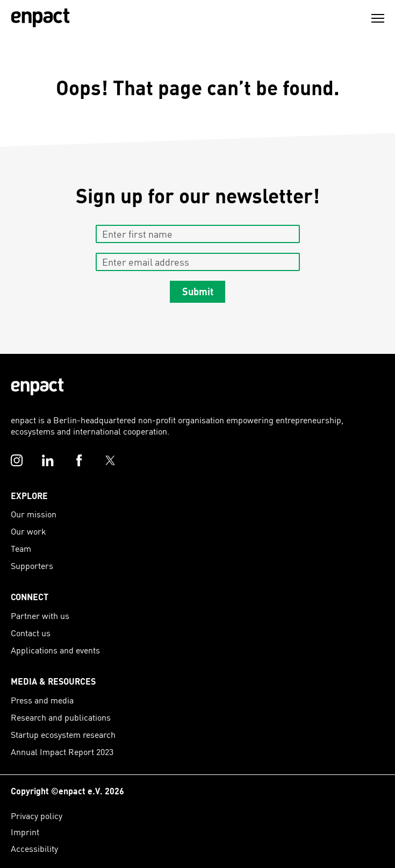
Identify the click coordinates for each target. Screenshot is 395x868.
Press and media (42, 700)
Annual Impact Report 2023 (62, 752)
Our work (28, 531)
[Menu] (378, 18)
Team (21, 548)
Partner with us (40, 616)
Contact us (31, 633)
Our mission (34, 514)
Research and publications (61, 717)
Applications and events (55, 650)
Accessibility (34, 848)
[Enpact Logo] (37, 387)
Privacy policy (37, 816)
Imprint (25, 832)
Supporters (32, 565)
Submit (198, 292)
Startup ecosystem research (63, 734)
